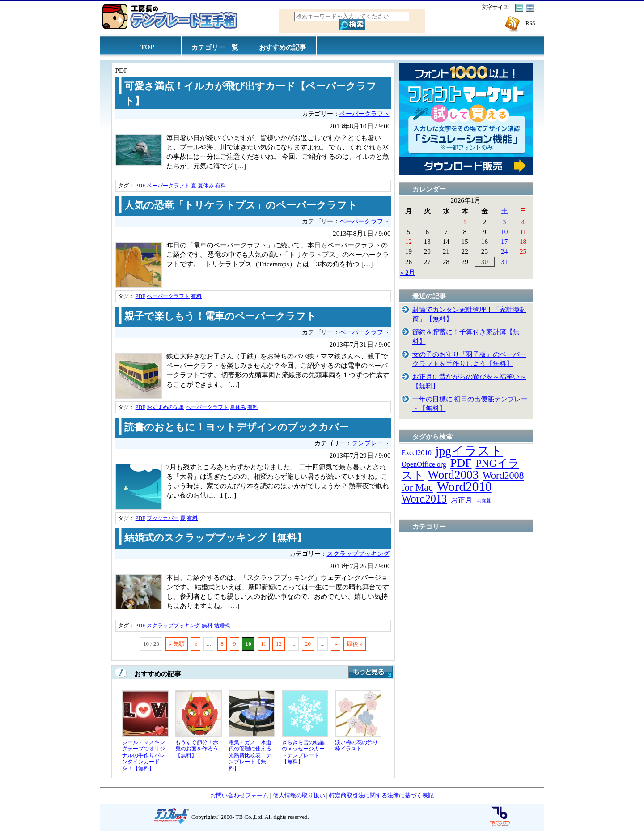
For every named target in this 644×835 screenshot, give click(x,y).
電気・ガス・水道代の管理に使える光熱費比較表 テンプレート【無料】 (250, 755)
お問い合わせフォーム (239, 795)
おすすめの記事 (282, 47)
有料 (220, 186)
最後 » (355, 644)
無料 (207, 626)
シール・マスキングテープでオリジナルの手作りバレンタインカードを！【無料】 (144, 755)
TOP (147, 47)
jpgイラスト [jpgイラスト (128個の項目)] (469, 451)
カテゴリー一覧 (215, 47)
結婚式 (222, 626)
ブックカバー (163, 518)
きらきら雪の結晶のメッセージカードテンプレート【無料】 (303, 752)
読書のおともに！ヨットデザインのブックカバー (237, 427)
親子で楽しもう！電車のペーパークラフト (220, 316)
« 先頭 (177, 644)
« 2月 (408, 272)
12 (279, 644)
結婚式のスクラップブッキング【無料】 (215, 538)
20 (308, 644)
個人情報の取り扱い (299, 795)
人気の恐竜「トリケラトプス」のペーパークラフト (241, 205)
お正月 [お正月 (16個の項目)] (462, 500)
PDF (140, 186)
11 (263, 644)
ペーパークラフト (364, 114)
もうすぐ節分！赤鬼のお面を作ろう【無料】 (197, 749)
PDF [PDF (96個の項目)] (461, 463)
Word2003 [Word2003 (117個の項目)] (453, 475)
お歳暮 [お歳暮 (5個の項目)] (484, 501)
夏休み (206, 186)
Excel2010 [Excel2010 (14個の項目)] (417, 453)
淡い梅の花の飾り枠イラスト (356, 746)
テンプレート (371, 443)
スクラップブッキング (358, 554)
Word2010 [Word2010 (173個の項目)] (464, 486)
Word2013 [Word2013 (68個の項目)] (424, 499)
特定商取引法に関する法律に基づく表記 (381, 795)
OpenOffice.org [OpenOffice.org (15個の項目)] (424, 464)
